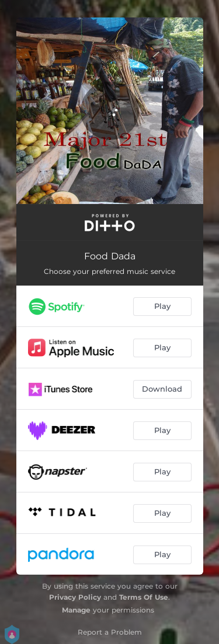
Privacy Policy (75, 597)
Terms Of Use (144, 597)
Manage (76, 610)
